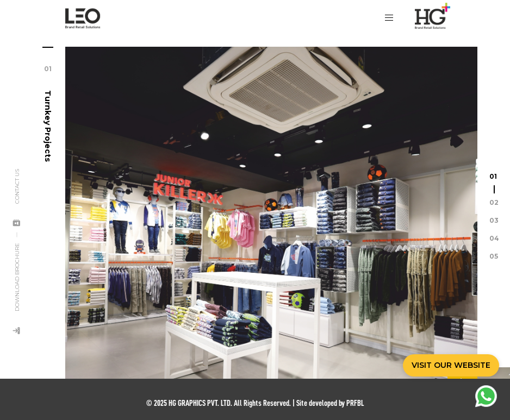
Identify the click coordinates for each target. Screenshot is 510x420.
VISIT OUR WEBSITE (451, 365)
